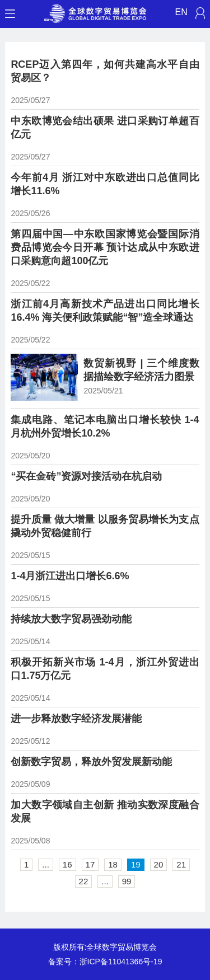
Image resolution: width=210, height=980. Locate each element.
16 (67, 864)
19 (136, 864)
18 (113, 864)
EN (181, 12)
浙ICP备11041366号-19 (121, 962)
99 (127, 881)
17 (90, 864)
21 (181, 864)
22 (84, 881)
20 (159, 864)
